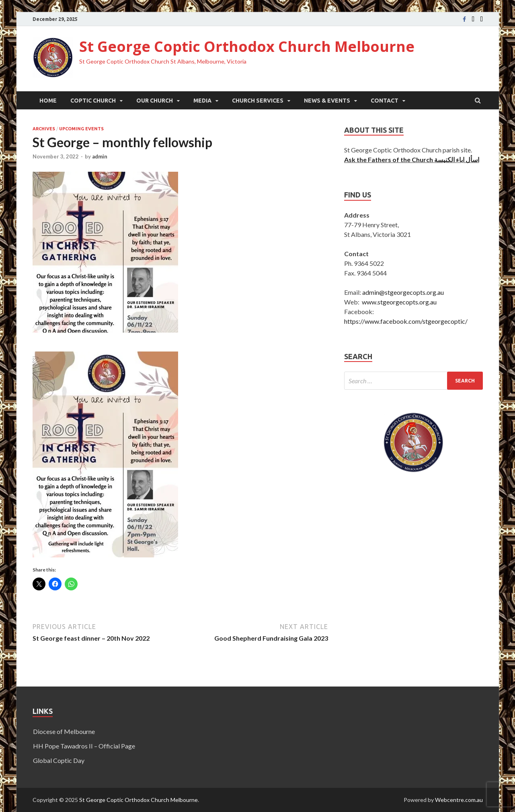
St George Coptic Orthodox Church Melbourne (247, 46)
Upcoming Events (81, 129)
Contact (385, 101)
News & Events (327, 101)
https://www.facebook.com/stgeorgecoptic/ (406, 321)
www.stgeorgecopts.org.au (399, 302)
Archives (44, 129)
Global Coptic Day (59, 760)
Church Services (258, 101)
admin (100, 156)
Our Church (155, 101)
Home (48, 101)
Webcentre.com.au (459, 800)
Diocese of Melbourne (64, 731)
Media (202, 101)
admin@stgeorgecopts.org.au (403, 292)
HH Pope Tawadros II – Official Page (84, 746)
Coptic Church (93, 101)
